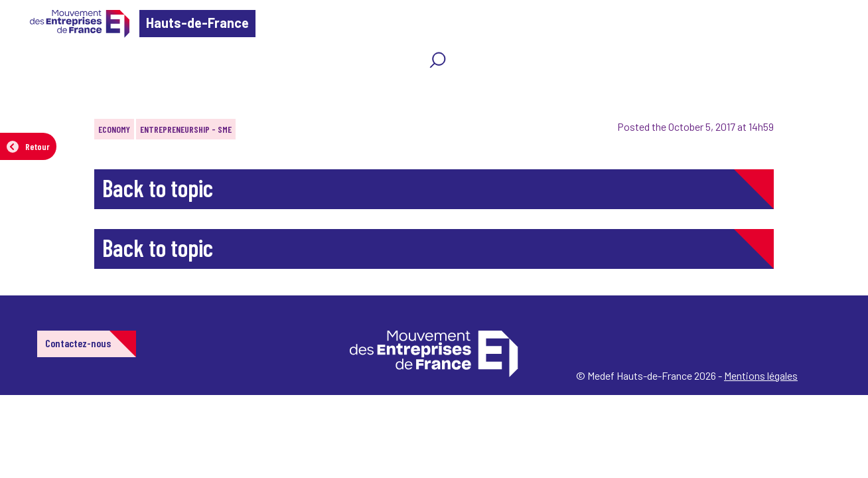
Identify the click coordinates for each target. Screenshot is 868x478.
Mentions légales (761, 375)
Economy (114, 129)
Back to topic (158, 188)
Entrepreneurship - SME (186, 129)
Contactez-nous (78, 343)
